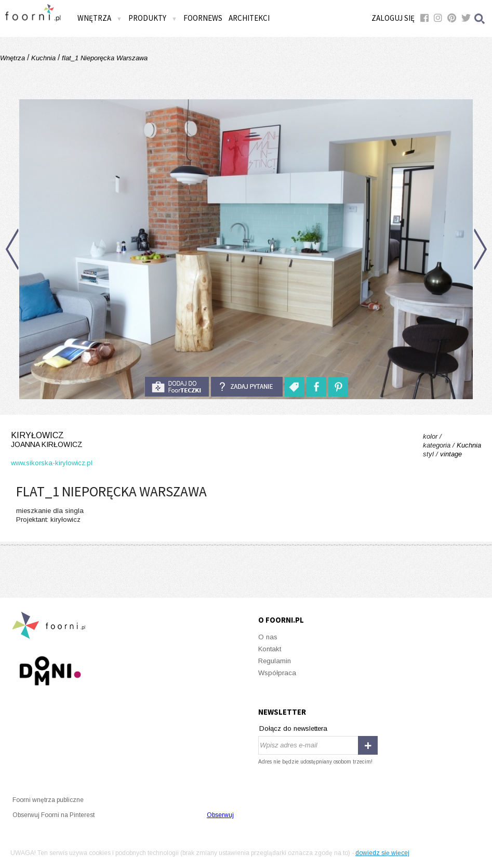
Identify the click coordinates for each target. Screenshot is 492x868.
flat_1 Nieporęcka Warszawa (104, 58)
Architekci (249, 18)
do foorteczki (177, 387)
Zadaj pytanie (247, 387)
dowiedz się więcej (382, 853)
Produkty (153, 18)
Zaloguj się (393, 18)
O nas (268, 637)
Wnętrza (100, 18)
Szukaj (480, 18)
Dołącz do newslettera (293, 728)
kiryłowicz (52, 440)
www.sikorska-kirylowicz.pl (52, 463)
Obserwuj (220, 815)
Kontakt (270, 649)
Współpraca (277, 673)
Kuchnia (43, 58)
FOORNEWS (203, 18)
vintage (451, 454)
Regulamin (275, 661)
